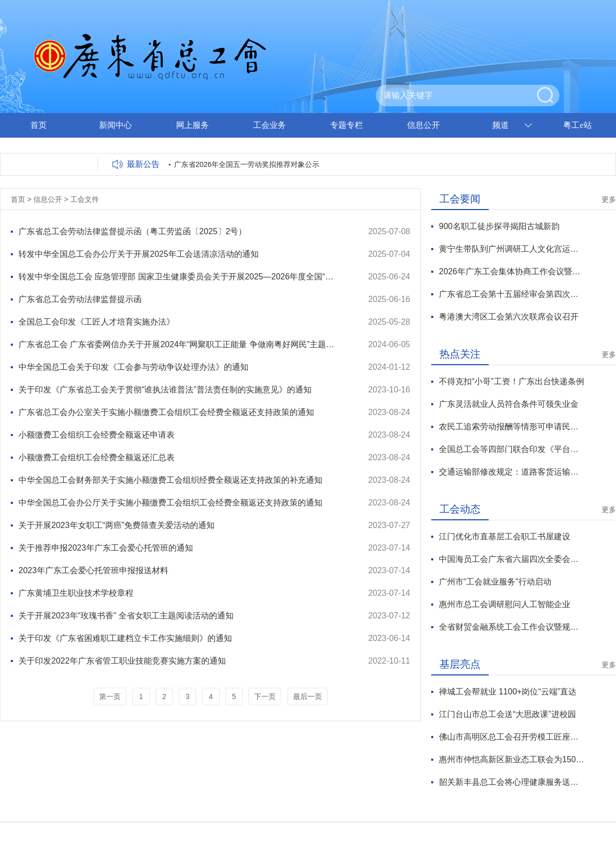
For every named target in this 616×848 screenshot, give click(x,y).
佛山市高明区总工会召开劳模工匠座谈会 (512, 737)
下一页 (265, 696)
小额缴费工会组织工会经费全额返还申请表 (97, 435)
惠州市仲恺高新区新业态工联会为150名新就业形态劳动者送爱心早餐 (512, 759)
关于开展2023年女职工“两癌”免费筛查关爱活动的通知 (117, 525)
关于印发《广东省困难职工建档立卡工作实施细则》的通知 (125, 638)
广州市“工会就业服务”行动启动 (495, 582)
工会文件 (85, 199)
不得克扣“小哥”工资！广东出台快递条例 (512, 381)
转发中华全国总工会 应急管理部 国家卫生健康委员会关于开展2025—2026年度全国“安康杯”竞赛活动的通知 (179, 277)
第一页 (110, 696)
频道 (500, 125)
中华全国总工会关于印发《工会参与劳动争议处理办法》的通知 (133, 367)
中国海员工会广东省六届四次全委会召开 (512, 559)
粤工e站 (577, 125)
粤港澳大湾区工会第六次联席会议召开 (509, 317)
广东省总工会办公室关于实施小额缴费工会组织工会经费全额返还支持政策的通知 (166, 412)
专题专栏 (346, 125)
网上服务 (192, 125)
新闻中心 (115, 125)
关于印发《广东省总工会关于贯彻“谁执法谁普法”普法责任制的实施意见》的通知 (165, 390)
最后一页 (307, 696)
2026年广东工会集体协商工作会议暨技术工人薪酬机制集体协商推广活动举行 (512, 271)
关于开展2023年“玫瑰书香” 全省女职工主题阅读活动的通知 (126, 616)
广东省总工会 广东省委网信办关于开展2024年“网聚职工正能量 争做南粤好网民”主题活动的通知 (179, 344)
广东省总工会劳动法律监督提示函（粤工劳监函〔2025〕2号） (133, 231)
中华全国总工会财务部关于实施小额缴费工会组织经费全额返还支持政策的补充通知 (170, 480)
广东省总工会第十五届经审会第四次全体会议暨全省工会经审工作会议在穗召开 (512, 294)
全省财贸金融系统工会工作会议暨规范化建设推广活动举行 (512, 627)
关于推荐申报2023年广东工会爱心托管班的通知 (106, 548)
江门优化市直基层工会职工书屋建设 (505, 536)
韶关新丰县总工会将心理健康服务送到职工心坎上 (512, 782)
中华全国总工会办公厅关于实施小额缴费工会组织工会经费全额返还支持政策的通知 (170, 503)
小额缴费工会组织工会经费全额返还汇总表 (97, 457)
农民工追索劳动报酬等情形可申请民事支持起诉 (512, 427)
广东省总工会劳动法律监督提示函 (80, 299)
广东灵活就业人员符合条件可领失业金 (509, 404)
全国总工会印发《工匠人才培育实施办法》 (97, 322)
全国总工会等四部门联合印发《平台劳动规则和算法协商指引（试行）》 (512, 449)
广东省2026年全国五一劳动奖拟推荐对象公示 (247, 164)
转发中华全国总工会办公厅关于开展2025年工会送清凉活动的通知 (139, 254)
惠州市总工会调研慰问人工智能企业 (505, 604)
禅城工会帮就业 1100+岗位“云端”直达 (508, 692)
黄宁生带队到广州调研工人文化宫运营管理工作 (512, 249)
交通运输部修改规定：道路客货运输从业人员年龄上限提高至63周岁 (512, 472)
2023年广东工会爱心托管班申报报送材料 (93, 570)
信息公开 (423, 125)
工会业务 (269, 125)
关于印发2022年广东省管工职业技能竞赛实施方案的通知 (122, 661)
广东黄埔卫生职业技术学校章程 (76, 593)
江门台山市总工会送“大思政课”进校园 (507, 714)
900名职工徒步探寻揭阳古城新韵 (499, 226)
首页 (38, 125)
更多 (609, 199)
